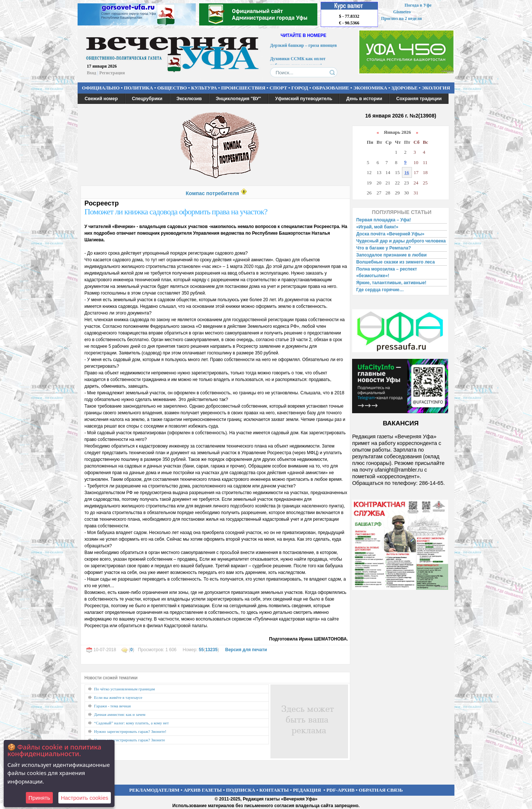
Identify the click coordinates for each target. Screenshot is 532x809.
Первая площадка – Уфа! (383, 220)
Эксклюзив (189, 99)
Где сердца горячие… (380, 290)
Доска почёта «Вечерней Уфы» (390, 234)
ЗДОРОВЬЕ (404, 88)
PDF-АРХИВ (340, 790)
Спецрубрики (147, 99)
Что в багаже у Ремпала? (383, 248)
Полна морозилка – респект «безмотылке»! (386, 272)
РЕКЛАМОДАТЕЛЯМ (154, 790)
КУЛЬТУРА (204, 88)
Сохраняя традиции (419, 99)
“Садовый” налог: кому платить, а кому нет (132, 723)
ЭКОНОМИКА (370, 88)
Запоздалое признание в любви (391, 255)
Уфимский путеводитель (304, 99)
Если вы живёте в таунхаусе (118, 697)
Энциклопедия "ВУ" (238, 99)
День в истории (364, 99)
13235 (211, 650)
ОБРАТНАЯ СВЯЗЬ (381, 790)
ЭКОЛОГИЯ (436, 88)
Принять (39, 798)
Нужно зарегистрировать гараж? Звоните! (130, 731)
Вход (91, 73)
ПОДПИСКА (241, 790)
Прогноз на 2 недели (402, 18)
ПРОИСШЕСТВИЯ (243, 88)
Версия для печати (246, 650)
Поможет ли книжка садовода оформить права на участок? (176, 212)
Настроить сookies (85, 798)
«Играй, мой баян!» (377, 227)
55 (201, 650)
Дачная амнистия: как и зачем (120, 714)
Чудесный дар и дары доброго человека (401, 241)
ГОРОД (300, 88)
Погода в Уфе (418, 5)
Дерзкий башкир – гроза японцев (303, 47)
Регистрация (112, 73)
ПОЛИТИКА (138, 88)
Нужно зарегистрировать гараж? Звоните (130, 740)
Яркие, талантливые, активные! (391, 283)
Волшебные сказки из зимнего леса (395, 262)
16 (407, 172)
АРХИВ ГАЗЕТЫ (203, 790)
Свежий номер (101, 99)
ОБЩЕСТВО (172, 88)
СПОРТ (279, 88)
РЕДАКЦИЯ (307, 790)
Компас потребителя (212, 193)
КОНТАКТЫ (274, 790)
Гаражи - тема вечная (112, 706)
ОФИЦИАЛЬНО (101, 88)
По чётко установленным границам (125, 689)
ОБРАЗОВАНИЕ (331, 88)
